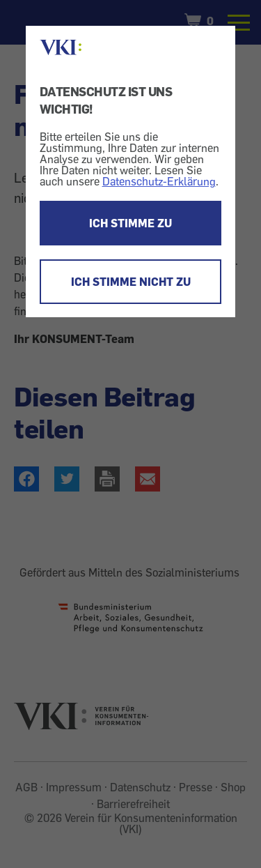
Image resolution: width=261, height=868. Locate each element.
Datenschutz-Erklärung (159, 181)
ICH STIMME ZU (130, 223)
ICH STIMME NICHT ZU (131, 282)
